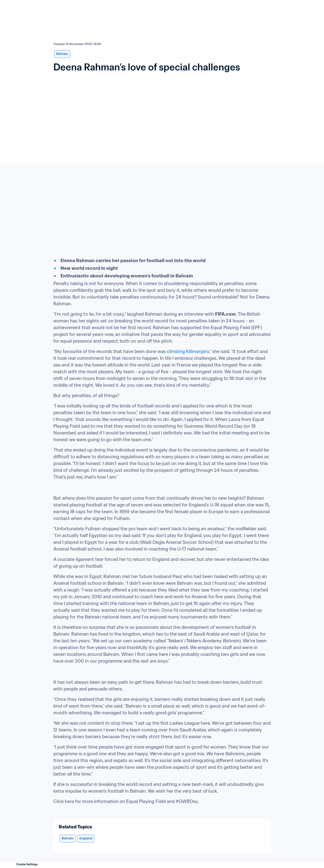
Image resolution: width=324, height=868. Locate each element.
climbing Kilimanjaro (188, 351)
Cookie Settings (27, 864)
